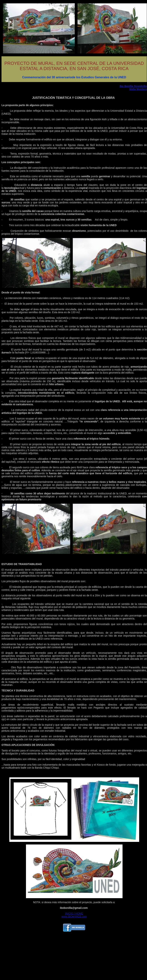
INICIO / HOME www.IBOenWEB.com (74, 915)
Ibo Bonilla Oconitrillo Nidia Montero (133, 88)
